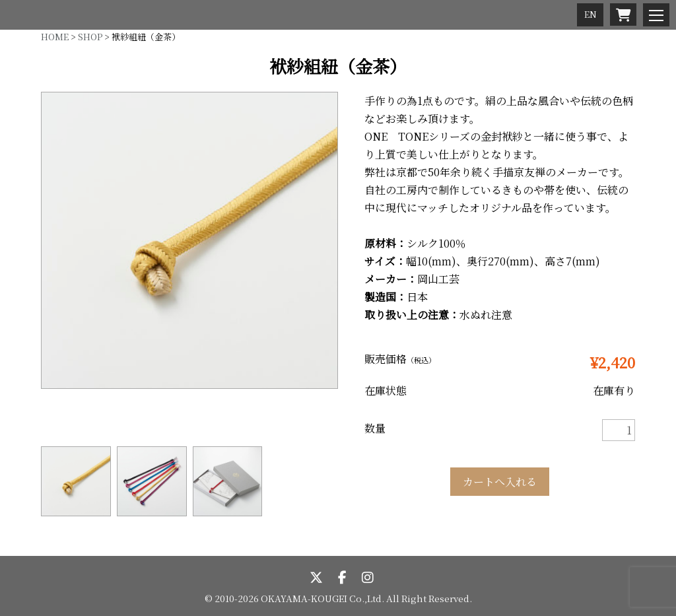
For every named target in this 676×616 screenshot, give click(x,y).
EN (591, 14)
